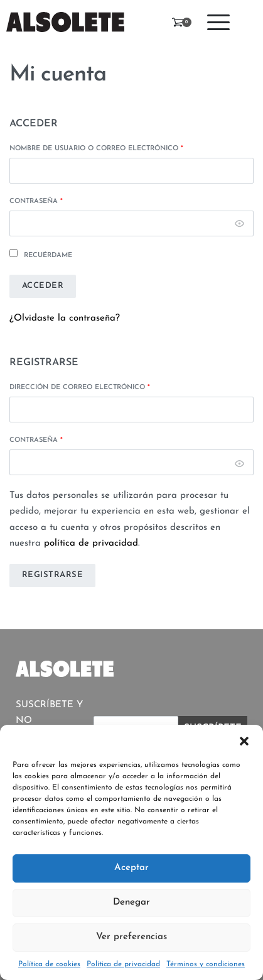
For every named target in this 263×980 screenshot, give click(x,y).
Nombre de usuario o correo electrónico (96, 149)
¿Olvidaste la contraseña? (65, 318)
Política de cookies (49, 964)
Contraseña (36, 201)
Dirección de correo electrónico (80, 388)
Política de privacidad (123, 964)
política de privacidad (91, 543)
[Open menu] (218, 22)
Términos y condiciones (206, 964)
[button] (244, 741)
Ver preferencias (131, 937)
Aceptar (131, 868)
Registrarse (53, 575)
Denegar (131, 902)
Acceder (43, 286)
